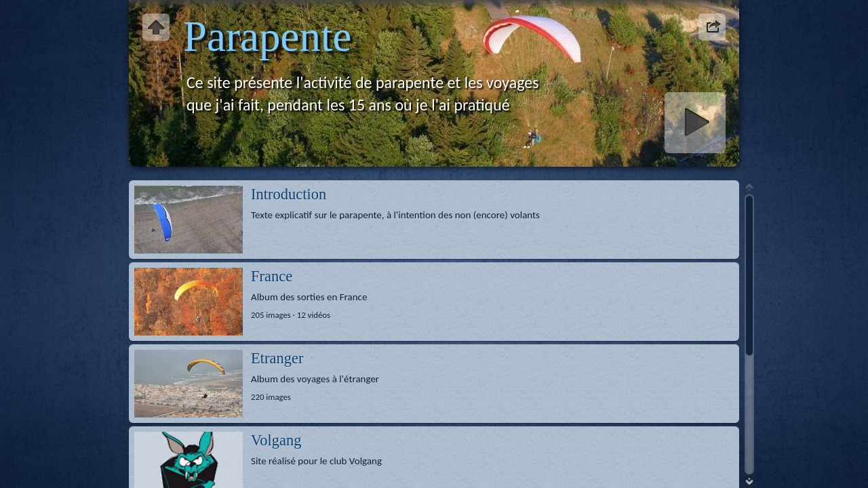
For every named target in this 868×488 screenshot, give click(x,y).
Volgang (276, 440)
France (272, 276)
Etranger (277, 358)
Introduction (289, 194)
